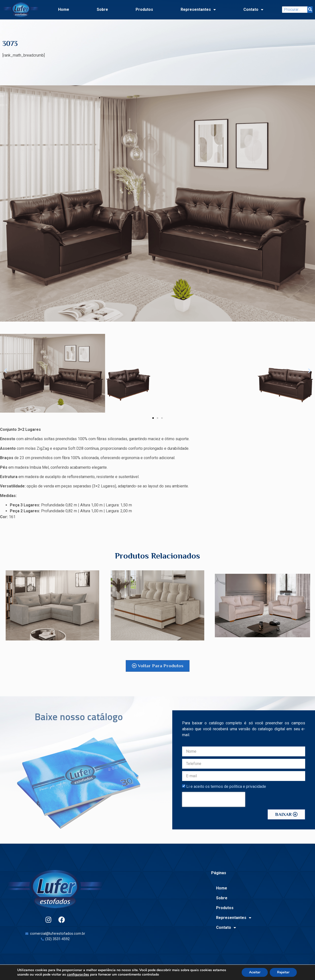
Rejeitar (283, 972)
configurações (78, 975)
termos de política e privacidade (238, 786)
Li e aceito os (226, 786)
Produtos (144, 9)
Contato (253, 10)
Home (64, 9)
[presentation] (214, 799)
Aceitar (255, 972)
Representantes (198, 10)
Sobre (102, 9)
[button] (6, 370)
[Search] (310, 10)
